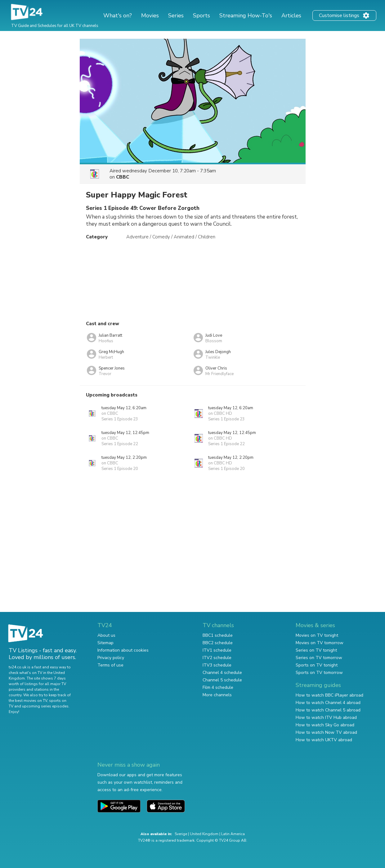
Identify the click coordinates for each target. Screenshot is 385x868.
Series (176, 15)
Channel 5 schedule (222, 680)
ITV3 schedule (217, 665)
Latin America (233, 834)
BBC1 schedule (218, 635)
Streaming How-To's (246, 15)
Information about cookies (123, 650)
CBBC (123, 177)
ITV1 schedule (217, 650)
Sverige (181, 834)
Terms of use (110, 665)
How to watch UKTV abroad (324, 740)
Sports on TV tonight (317, 665)
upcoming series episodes (45, 706)
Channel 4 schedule (222, 673)
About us (106, 635)
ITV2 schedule (217, 658)
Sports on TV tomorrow (319, 673)
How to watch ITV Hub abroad (326, 717)
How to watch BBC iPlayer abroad (329, 695)
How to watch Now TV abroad (326, 732)
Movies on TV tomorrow (320, 643)
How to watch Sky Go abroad (325, 725)
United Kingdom (204, 834)
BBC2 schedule (218, 643)
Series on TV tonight (316, 650)
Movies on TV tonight (317, 635)
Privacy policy (111, 658)
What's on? (118, 15)
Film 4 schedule (218, 687)
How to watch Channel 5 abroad (328, 710)
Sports (201, 15)
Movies (150, 15)
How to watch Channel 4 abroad (328, 703)
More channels (217, 695)
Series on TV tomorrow (319, 658)
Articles (291, 15)
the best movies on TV (28, 701)
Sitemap (105, 643)
